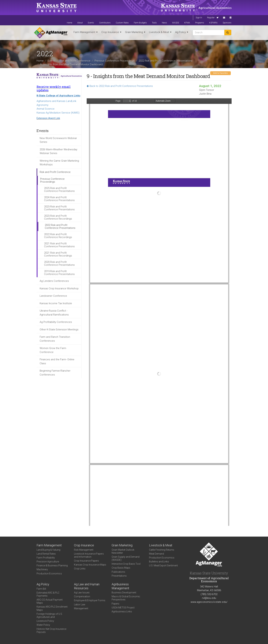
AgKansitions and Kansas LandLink (56, 101)
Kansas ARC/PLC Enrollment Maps (52, 608)
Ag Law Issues (82, 593)
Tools (154, 23)
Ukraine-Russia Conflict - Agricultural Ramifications (54, 313)
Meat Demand (156, 554)
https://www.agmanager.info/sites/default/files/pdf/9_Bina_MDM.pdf (159, 312)
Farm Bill (41, 589)
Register (211, 18)
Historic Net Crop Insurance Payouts (51, 630)
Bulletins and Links (159, 562)
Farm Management (86, 32)
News (164, 23)
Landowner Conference (53, 296)
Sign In (199, 18)
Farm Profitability (46, 558)
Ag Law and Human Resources (87, 586)
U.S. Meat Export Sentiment (163, 566)
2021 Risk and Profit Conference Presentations (59, 245)
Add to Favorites (220, 73)
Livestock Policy (45, 621)
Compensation (82, 596)
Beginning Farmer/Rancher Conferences (55, 373)
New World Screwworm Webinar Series (58, 140)
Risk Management (84, 550)
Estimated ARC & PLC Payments (48, 594)
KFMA (187, 23)
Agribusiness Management (120, 586)
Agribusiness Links (122, 612)
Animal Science (46, 109)
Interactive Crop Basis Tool (126, 564)
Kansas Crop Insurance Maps (90, 565)
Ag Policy (182, 32)
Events (91, 23)
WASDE (176, 23)
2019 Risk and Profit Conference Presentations (59, 273)
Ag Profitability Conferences (56, 322)
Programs (200, 23)
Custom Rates (122, 23)
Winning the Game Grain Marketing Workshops (59, 163)
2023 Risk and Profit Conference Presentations (59, 208)
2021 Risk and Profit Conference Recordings (58, 254)
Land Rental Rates (46, 554)
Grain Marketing (135, 32)
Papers (115, 604)
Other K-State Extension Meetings (59, 330)
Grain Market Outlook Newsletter (123, 551)
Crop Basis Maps (121, 568)
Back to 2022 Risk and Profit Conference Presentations (120, 86)
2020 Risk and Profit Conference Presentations (59, 263)
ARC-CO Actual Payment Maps (50, 601)
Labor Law (80, 604)
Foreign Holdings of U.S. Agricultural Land (50, 615)
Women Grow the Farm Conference (53, 350)
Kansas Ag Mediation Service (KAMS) (58, 113)
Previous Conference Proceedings (115, 61)
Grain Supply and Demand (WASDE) (126, 558)
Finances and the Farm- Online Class (57, 361)
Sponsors (227, 23)
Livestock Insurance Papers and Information (89, 555)
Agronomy (42, 105)
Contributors (105, 23)
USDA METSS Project (123, 608)
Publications (118, 572)
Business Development (124, 593)
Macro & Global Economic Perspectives (126, 598)
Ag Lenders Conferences (54, 281)
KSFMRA (213, 23)
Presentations (119, 576)
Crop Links (80, 569)
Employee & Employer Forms (90, 600)
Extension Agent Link (48, 118)
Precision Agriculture (48, 562)
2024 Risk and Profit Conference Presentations (59, 199)
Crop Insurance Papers (86, 561)
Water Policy (43, 625)
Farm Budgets (140, 23)
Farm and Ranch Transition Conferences (55, 339)
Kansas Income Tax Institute (56, 303)
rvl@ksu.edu (209, 598)
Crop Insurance (111, 32)
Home (69, 23)
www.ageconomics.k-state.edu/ (209, 602)
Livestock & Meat (160, 32)
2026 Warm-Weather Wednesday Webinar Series (58, 151)
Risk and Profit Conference (75, 61)
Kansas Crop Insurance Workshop (59, 288)
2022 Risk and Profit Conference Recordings (58, 236)
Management (81, 608)
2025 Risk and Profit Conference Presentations (59, 190)
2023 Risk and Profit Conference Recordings (58, 217)
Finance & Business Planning (52, 566)
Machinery (42, 569)
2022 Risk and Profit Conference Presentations (166, 61)
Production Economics (49, 574)
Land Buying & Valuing (48, 550)
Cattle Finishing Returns (162, 550)
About (80, 23)
